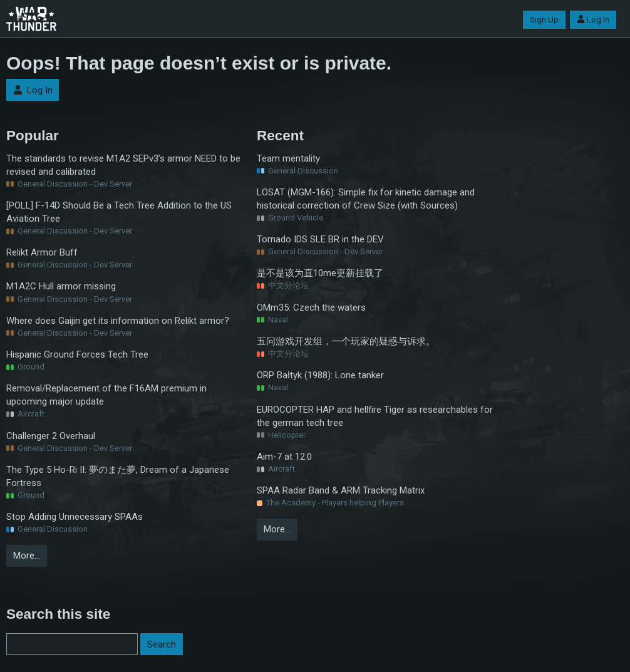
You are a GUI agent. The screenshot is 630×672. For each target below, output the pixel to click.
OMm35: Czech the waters (311, 308)
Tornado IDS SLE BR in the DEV (320, 239)
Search (162, 644)
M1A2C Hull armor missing (61, 286)
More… (27, 556)
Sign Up (544, 20)
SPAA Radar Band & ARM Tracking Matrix (341, 490)
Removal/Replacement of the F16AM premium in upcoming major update (106, 395)
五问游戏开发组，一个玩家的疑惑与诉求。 (346, 341)
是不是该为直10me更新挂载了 (320, 273)
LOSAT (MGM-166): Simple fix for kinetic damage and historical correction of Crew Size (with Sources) (366, 199)
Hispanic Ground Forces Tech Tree (77, 354)
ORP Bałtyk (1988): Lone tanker (320, 375)
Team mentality (288, 158)
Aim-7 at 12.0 (284, 457)
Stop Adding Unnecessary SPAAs (75, 517)
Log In (593, 20)
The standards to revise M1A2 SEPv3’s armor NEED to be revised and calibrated (123, 165)
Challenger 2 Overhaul (51, 436)
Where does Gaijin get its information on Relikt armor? (118, 321)
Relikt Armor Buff (42, 252)
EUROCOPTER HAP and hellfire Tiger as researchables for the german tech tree (375, 416)
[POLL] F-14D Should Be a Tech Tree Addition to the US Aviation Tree (119, 212)
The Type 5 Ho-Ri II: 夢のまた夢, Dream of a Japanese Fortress (118, 476)
